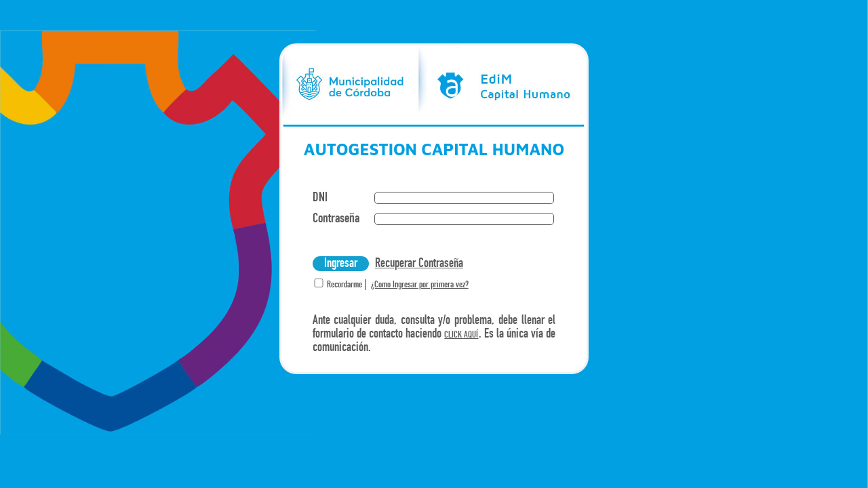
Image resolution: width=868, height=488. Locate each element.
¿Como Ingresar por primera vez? (420, 285)
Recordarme (343, 285)
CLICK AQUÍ (461, 335)
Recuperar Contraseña (419, 264)
